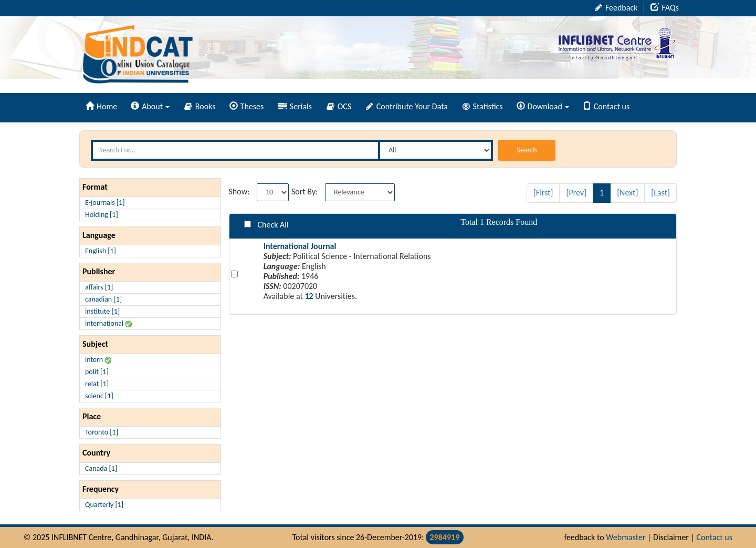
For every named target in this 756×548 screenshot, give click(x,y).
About (150, 106)
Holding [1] (102, 215)
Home (101, 106)
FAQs (665, 8)
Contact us (606, 106)
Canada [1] (101, 468)
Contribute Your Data (407, 106)
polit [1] (97, 372)
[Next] (627, 193)
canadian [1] (103, 299)
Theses (247, 106)
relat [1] (97, 384)
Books (200, 106)
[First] (543, 193)
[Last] (660, 193)
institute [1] (102, 311)
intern (98, 360)
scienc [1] (99, 396)
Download (543, 106)
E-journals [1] (105, 203)
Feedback (616, 8)
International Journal (300, 246)
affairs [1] (99, 287)
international (108, 323)
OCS (339, 106)
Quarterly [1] (104, 505)
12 (309, 296)
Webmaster (626, 537)
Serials (295, 106)
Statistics (483, 106)
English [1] (101, 251)
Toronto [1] (102, 432)
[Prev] (576, 193)
